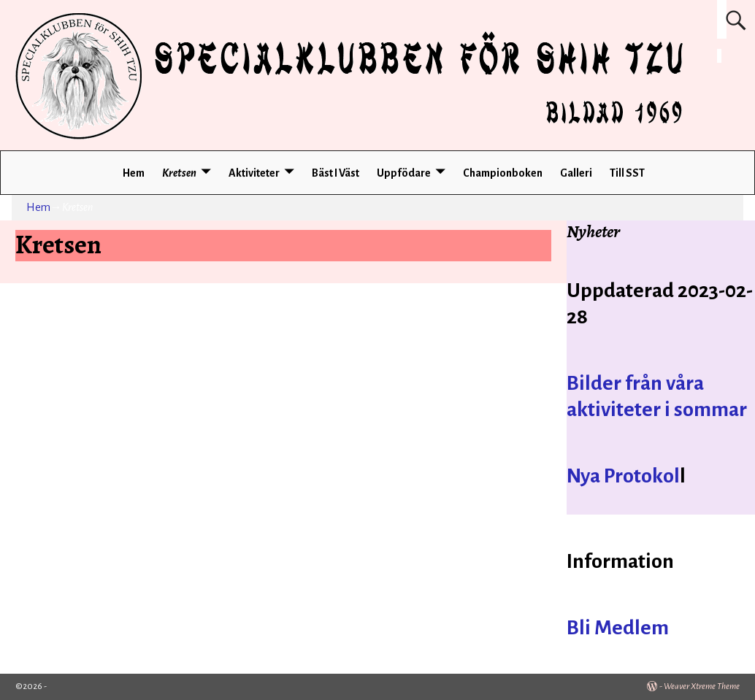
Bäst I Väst (336, 173)
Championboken (503, 173)
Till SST (627, 173)
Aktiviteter (254, 173)
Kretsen (179, 173)
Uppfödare (404, 173)
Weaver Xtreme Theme (702, 686)
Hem (134, 173)
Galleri (576, 173)
